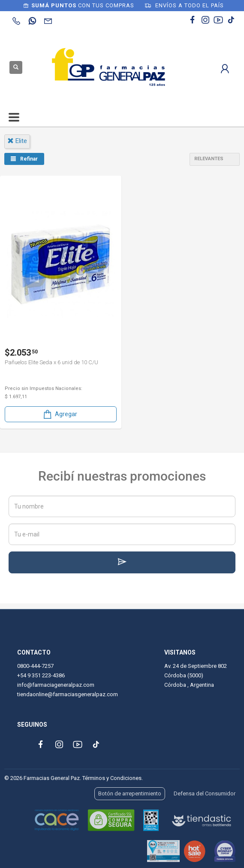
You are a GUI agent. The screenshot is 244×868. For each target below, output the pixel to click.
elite (17, 141)
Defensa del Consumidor (205, 793)
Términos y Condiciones (112, 778)
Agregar (60, 414)
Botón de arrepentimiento (130, 793)
